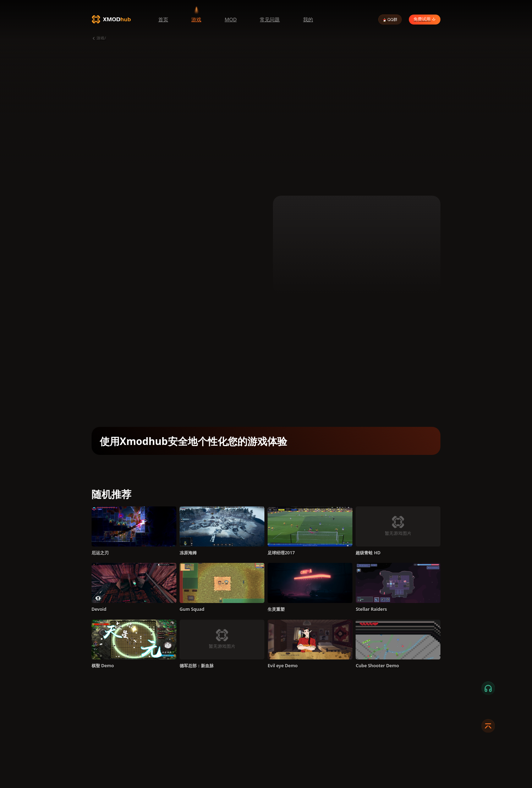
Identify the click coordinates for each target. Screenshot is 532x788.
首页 (163, 19)
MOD (231, 19)
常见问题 (270, 19)
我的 (308, 19)
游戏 (196, 19)
